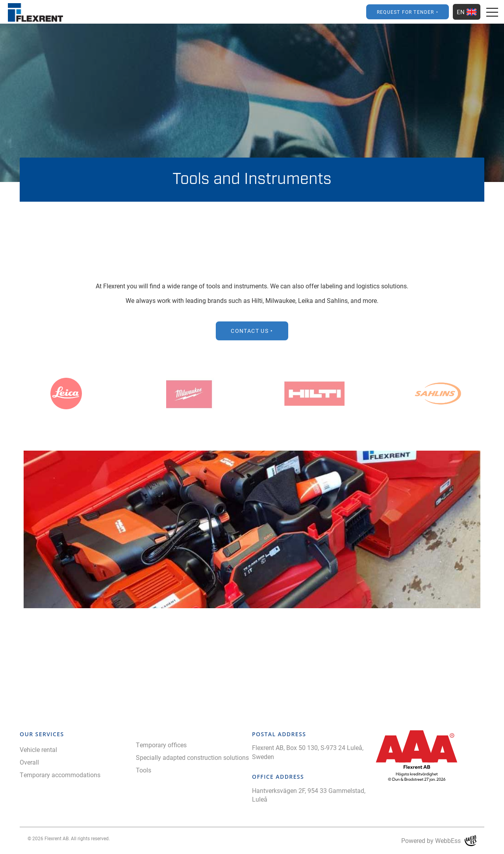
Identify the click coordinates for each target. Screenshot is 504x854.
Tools (144, 770)
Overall (29, 762)
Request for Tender (406, 12)
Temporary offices (161, 745)
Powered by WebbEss (439, 841)
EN (467, 12)
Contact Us (250, 331)
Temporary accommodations (60, 775)
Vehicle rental (38, 749)
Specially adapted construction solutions (192, 757)
